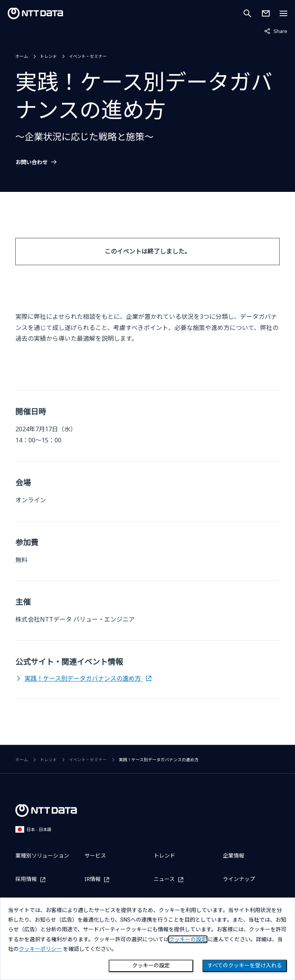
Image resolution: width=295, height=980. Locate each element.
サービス (95, 855)
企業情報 (234, 855)
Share (276, 31)
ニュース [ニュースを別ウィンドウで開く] (164, 879)
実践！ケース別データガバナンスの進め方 (84, 678)
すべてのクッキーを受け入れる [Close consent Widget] (245, 965)
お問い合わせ (31, 162)
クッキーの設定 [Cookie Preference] (151, 965)
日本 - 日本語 (33, 829)
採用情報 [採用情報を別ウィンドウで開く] (26, 879)
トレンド (48, 56)
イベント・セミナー (88, 56)
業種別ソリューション (42, 855)
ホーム (22, 56)
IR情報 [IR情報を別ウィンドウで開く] (93, 879)
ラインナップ (239, 879)
